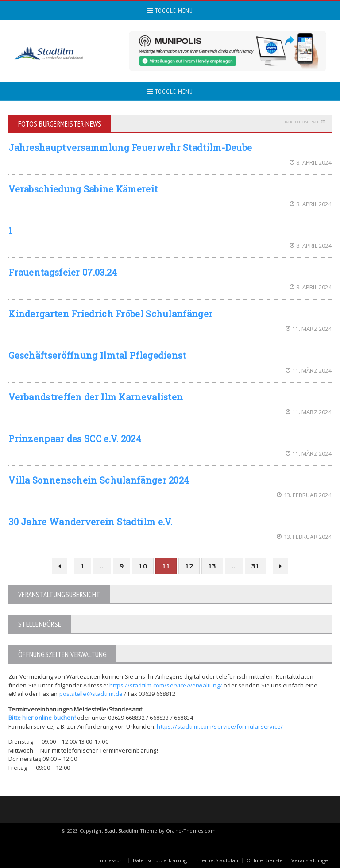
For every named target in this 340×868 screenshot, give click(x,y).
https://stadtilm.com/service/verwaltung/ (166, 685)
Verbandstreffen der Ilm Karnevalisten (96, 397)
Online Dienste (265, 860)
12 (189, 566)
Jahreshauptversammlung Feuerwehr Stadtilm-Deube (130, 147)
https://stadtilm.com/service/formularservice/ (220, 726)
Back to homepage (301, 121)
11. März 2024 (309, 329)
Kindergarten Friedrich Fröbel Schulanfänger (110, 314)
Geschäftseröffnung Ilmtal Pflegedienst (97, 355)
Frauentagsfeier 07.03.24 (63, 272)
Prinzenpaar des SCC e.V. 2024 (75, 438)
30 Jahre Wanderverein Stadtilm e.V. (91, 522)
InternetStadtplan (217, 860)
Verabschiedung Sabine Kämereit (83, 189)
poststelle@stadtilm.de (91, 694)
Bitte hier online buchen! (42, 718)
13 (212, 566)
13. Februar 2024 (304, 495)
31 (255, 566)
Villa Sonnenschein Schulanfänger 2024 (99, 480)
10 (143, 566)
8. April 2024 (311, 162)
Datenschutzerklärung (160, 860)
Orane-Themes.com (191, 831)
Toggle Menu (170, 11)
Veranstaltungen (311, 860)
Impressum (110, 860)
